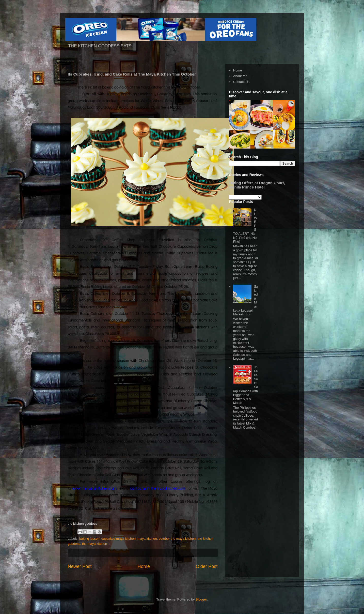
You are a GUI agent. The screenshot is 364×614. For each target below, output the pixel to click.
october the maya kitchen (177, 539)
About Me (240, 76)
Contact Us (241, 82)
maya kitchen (147, 539)
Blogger (201, 599)
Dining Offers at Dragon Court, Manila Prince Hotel (257, 185)
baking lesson (89, 539)
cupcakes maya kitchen (118, 539)
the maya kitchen (94, 544)
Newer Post (80, 566)
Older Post (207, 566)
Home (144, 566)
